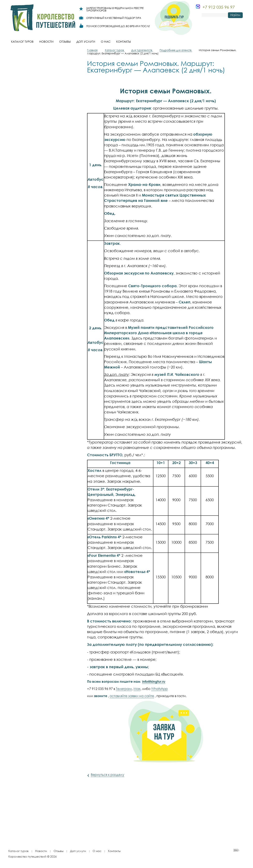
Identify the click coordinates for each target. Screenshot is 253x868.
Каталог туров (18, 851)
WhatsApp (159, 689)
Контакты (114, 851)
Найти (235, 15)
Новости (41, 851)
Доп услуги (78, 851)
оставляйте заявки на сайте (132, 696)
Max (137, 689)
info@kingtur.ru (154, 682)
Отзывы (59, 851)
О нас (97, 851)
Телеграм (124, 689)
